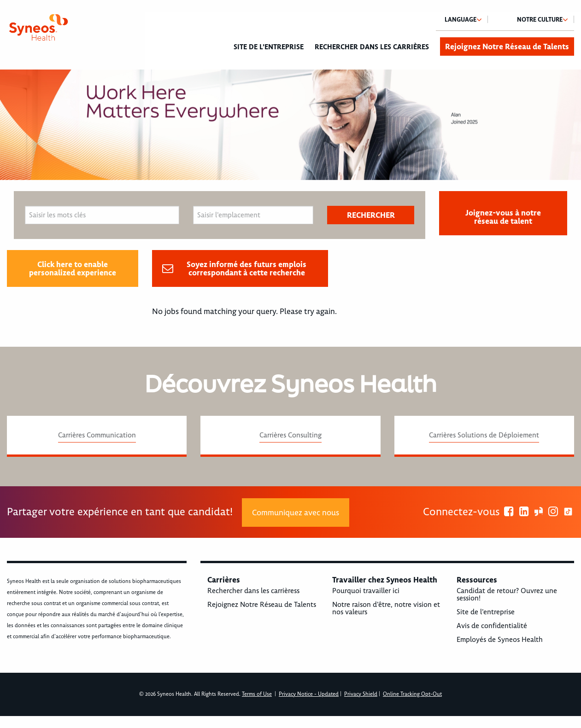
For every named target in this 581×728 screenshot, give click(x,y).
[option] (290, 125)
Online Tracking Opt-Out (412, 694)
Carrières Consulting (290, 435)
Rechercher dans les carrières (372, 47)
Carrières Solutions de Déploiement (484, 435)
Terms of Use (257, 694)
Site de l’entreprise (269, 47)
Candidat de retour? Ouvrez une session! (507, 594)
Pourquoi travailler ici (366, 591)
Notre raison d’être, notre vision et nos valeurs (386, 608)
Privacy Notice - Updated (309, 694)
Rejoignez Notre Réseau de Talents (507, 47)
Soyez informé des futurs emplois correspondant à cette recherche (246, 268)
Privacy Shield (361, 694)
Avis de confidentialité (492, 626)
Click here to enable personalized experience (73, 268)
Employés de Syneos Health (500, 640)
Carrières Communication (97, 435)
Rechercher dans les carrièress (253, 591)
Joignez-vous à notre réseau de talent (503, 217)
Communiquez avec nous (296, 513)
